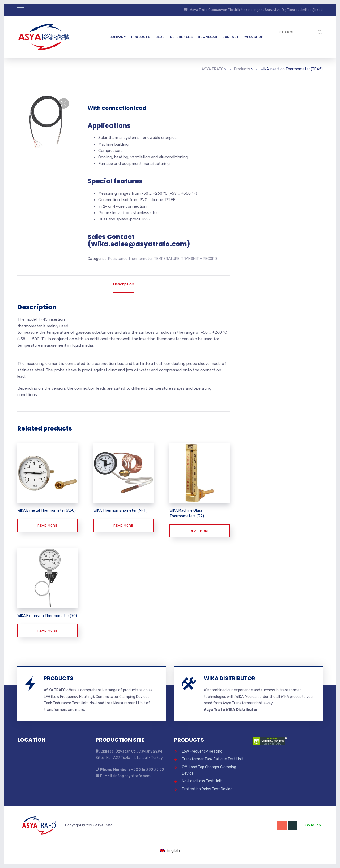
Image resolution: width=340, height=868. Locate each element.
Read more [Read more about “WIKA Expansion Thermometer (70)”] (47, 631)
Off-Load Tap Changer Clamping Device (209, 770)
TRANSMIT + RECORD (199, 259)
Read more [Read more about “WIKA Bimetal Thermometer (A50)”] (47, 526)
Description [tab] (124, 284)
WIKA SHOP (254, 37)
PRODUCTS (141, 37)
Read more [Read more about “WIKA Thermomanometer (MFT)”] (123, 526)
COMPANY (118, 37)
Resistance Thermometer (130, 259)
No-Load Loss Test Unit (202, 781)
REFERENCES (181, 37)
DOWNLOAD (207, 37)
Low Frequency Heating (202, 751)
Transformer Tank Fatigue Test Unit (213, 759)
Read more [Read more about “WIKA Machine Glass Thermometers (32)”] (200, 531)
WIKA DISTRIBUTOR (229, 678)
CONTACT (231, 37)
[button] (64, 103)
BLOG (160, 37)
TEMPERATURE (167, 259)
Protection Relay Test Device (207, 789)
